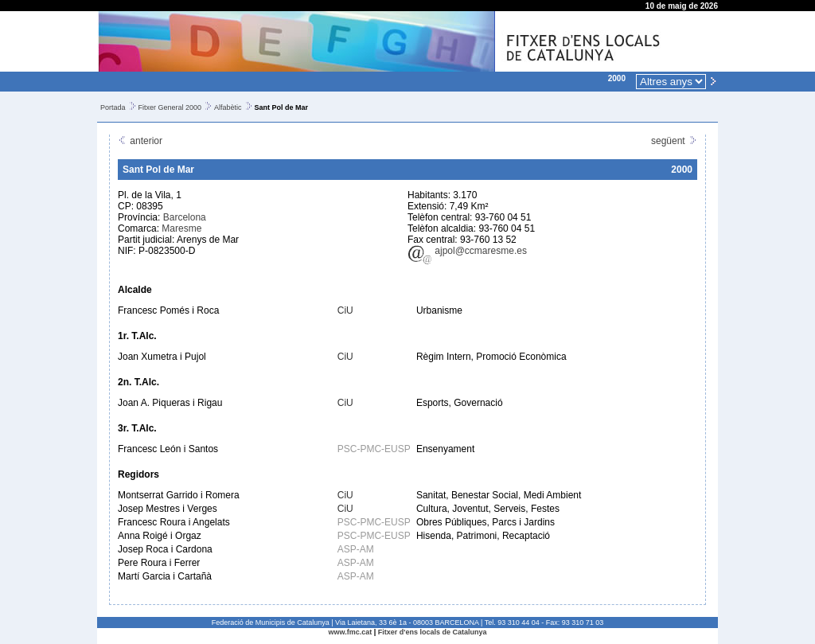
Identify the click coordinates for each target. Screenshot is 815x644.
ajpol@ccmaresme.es (467, 251)
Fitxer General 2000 (170, 107)
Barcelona (185, 217)
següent (674, 141)
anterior (140, 141)
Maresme (181, 228)
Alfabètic (228, 107)
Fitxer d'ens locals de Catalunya (433, 632)
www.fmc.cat (351, 632)
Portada (113, 107)
